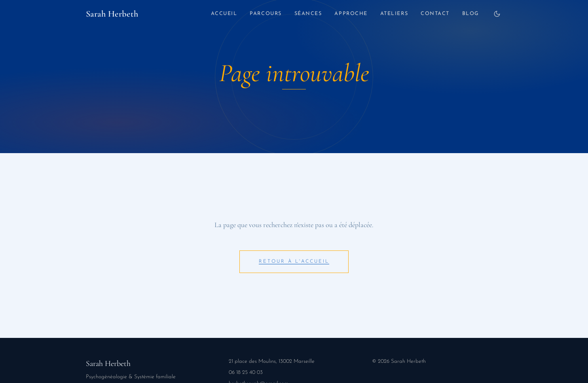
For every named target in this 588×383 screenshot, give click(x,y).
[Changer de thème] (497, 14)
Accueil (224, 14)
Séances (308, 14)
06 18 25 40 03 (246, 373)
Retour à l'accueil (294, 262)
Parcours (266, 14)
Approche (351, 14)
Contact (435, 14)
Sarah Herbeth (112, 14)
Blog (471, 14)
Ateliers (394, 14)
